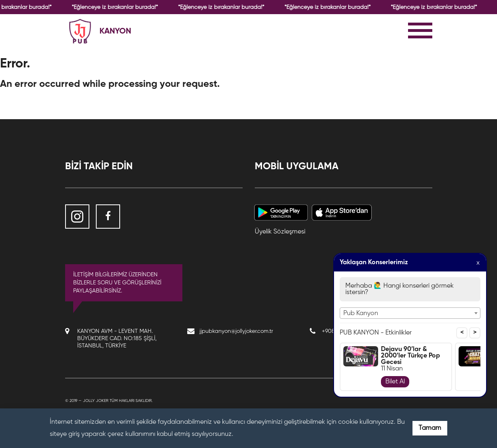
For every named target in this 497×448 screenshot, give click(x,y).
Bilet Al (395, 382)
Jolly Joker (96, 401)
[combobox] (410, 313)
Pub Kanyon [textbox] (361, 313)
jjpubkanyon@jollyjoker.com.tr (236, 331)
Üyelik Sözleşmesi (280, 232)
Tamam (430, 428)
